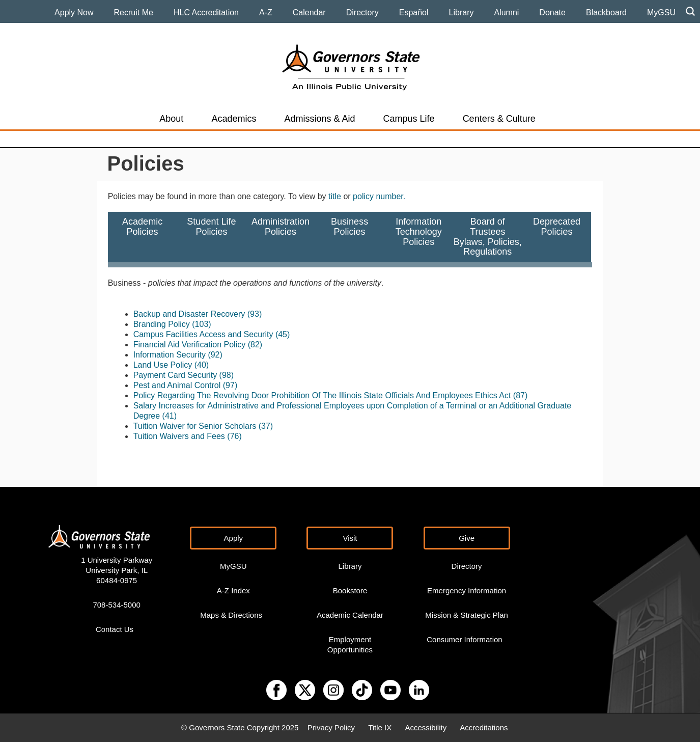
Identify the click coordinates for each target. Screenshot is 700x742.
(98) (227, 375)
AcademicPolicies (142, 237)
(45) (283, 334)
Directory (362, 12)
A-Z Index (233, 590)
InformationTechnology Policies (419, 237)
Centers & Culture (499, 119)
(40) (202, 365)
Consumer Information (464, 639)
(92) (215, 355)
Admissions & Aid (319, 119)
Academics (234, 119)
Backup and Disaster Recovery (189, 314)
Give (467, 538)
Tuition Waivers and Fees (179, 436)
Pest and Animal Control (177, 385)
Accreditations (484, 727)
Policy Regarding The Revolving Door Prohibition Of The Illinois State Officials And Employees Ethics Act (322, 395)
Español (414, 12)
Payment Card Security (175, 375)
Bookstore (350, 590)
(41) (170, 416)
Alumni (506, 12)
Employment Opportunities (350, 644)
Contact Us (115, 629)
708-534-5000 (116, 605)
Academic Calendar (350, 615)
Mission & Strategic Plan (467, 615)
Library (461, 12)
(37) (266, 426)
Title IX (380, 727)
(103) (201, 324)
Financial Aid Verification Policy (190, 345)
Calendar (309, 12)
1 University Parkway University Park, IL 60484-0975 (117, 570)
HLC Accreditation (206, 12)
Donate (552, 12)
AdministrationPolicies (281, 237)
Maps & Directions (231, 615)
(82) (255, 345)
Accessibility (426, 727)
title (335, 196)
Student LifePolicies (211, 237)
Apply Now (74, 12)
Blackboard (606, 12)
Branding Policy (162, 324)
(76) (234, 436)
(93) (255, 314)
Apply (234, 538)
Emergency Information (467, 590)
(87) (520, 395)
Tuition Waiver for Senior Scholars (195, 426)
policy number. (379, 196)
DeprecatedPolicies (557, 237)
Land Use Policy (163, 365)
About (171, 119)
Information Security (170, 355)
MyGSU (661, 12)
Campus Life (409, 119)
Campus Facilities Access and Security (203, 334)
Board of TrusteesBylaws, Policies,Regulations (488, 237)
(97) (230, 385)
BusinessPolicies (349, 237)
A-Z (266, 12)
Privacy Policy (331, 727)
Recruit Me (134, 12)
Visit (350, 538)
